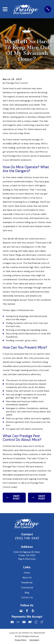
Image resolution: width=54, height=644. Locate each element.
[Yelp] (33, 611)
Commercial (27, 588)
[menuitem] (21, 640)
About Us (27, 578)
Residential (27, 583)
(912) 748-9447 (27, 538)
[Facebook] (27, 611)
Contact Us (27, 597)
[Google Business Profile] (21, 611)
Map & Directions (27, 559)
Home (27, 573)
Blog (27, 593)
